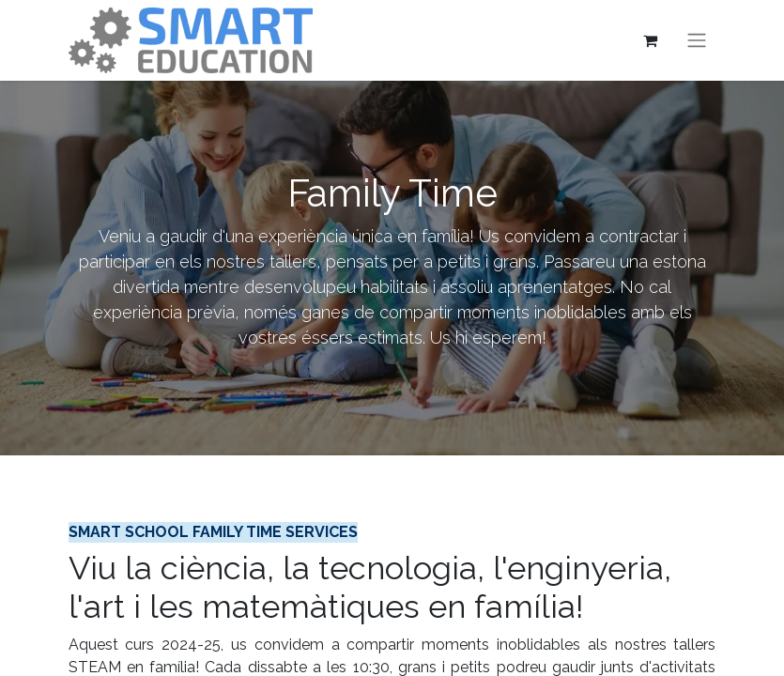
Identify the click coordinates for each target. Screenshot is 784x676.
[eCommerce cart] (651, 40)
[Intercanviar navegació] (697, 41)
